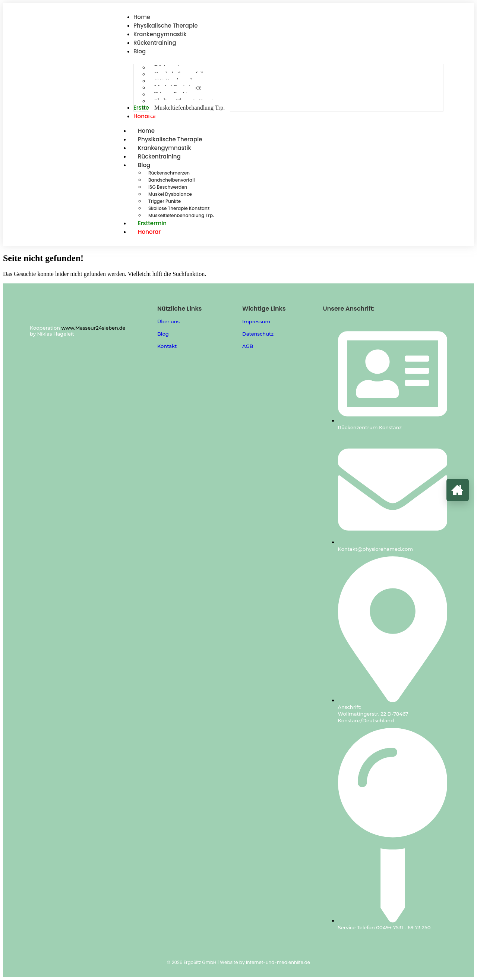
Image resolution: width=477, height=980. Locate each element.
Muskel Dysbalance (170, 194)
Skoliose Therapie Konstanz (179, 208)
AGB (248, 346)
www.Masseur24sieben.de (94, 328)
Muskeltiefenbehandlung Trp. (181, 215)
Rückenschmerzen (169, 173)
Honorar (149, 232)
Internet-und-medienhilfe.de (278, 962)
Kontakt (167, 346)
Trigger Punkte (165, 201)
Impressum (256, 321)
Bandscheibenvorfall (172, 180)
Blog (152, 165)
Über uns (168, 321)
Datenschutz (258, 334)
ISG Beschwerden (168, 187)
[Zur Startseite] (458, 490)
